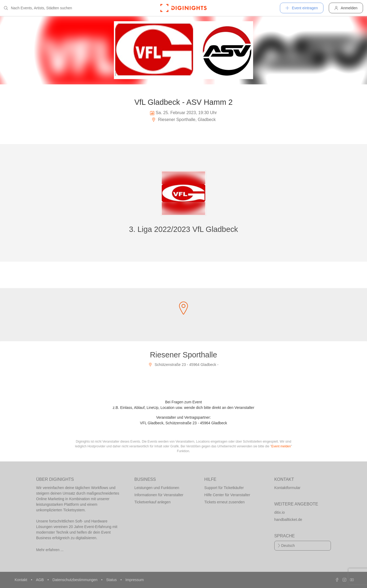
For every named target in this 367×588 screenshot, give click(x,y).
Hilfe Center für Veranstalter (227, 495)
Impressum (135, 580)
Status (112, 580)
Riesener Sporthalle (184, 355)
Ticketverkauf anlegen (152, 502)
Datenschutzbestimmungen (75, 580)
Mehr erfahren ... (50, 550)
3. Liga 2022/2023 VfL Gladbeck (183, 229)
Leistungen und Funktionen (157, 488)
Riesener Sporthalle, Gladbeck (183, 120)
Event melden (281, 446)
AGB (40, 580)
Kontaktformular (287, 488)
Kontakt (21, 580)
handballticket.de (288, 520)
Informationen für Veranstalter (159, 495)
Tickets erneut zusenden (224, 502)
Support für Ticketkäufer (224, 488)
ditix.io (280, 512)
